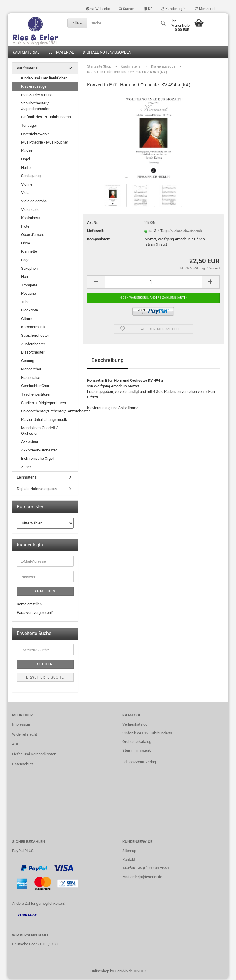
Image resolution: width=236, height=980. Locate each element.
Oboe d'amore (33, 236)
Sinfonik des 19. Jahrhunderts (46, 118)
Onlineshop (100, 972)
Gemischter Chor (35, 387)
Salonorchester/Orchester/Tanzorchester (50, 412)
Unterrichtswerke (35, 135)
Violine (27, 185)
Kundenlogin (173, 9)
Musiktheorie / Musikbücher (45, 143)
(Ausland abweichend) (186, 232)
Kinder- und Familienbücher (44, 79)
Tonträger (29, 126)
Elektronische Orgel (37, 460)
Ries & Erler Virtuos (37, 96)
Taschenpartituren (36, 395)
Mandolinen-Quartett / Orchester (39, 432)
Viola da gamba (34, 202)
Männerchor (31, 370)
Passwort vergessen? (35, 613)
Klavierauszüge (34, 87)
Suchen (127, 9)
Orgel (26, 160)
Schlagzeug (31, 177)
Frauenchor (31, 378)
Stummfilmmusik (137, 752)
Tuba (25, 303)
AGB (16, 745)
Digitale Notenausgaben (107, 53)
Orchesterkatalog (137, 743)
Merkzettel (205, 9)
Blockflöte (30, 311)
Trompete (29, 286)
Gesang (28, 362)
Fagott (26, 261)
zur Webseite (98, 9)
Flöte (25, 227)
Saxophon (29, 269)
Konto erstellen (29, 605)
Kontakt (129, 860)
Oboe (26, 244)
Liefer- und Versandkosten (34, 755)
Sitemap (129, 852)
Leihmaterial (61, 53)
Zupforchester (33, 345)
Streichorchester (35, 336)
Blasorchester (33, 353)
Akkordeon (30, 443)
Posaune (29, 295)
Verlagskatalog (135, 725)
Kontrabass (31, 219)
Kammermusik (33, 328)
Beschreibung (108, 361)
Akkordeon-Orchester (39, 451)
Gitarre (27, 320)
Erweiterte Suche (45, 679)
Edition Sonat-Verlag (139, 763)
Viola (25, 194)
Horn (25, 277)
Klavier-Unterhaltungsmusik (44, 420)
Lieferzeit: (96, 232)
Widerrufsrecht (25, 735)
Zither (26, 468)
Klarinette (29, 252)
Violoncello (30, 210)
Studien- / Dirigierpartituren (44, 404)
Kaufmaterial (26, 53)
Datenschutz (23, 765)
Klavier (27, 152)
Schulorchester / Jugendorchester (35, 107)
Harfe (26, 168)
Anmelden (45, 592)
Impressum (22, 725)
